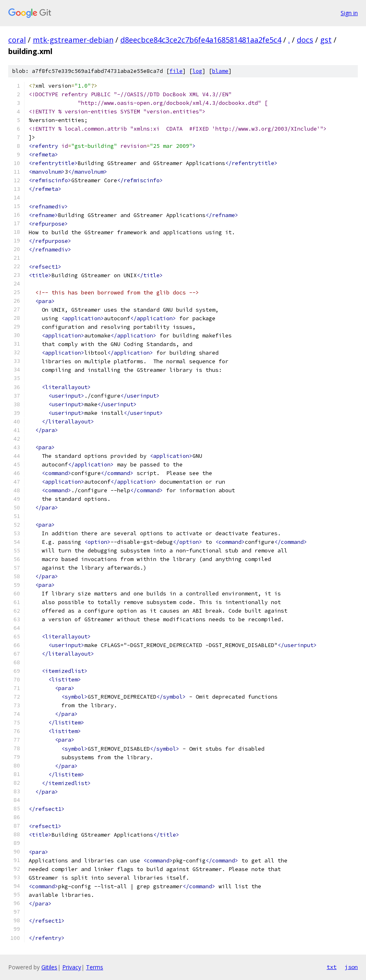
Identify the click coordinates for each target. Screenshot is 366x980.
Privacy (72, 967)
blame (220, 71)
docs (305, 40)
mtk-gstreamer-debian (73, 40)
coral (17, 40)
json (351, 967)
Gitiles (49, 967)
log (197, 71)
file (176, 71)
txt (332, 967)
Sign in (349, 13)
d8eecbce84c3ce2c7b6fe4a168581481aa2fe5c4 (201, 40)
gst (326, 40)
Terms (95, 967)
